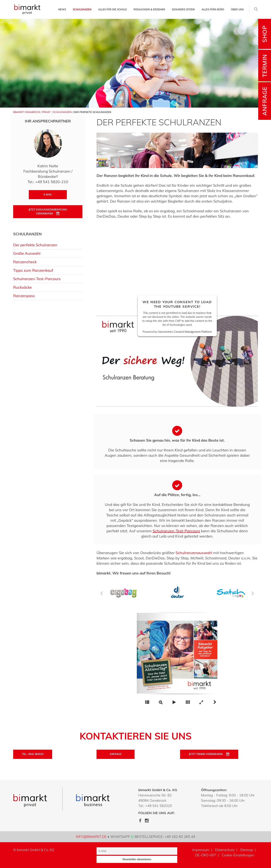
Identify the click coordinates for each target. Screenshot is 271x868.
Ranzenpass (24, 296)
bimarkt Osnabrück (27, 112)
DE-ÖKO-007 (206, 855)
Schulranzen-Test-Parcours (37, 279)
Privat (46, 112)
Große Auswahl (27, 253)
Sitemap (247, 850)
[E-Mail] (137, 851)
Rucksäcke (22, 287)
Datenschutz (225, 850)
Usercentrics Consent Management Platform (185, 332)
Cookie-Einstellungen (238, 855)
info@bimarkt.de (91, 837)
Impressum (201, 850)
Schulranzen (62, 112)
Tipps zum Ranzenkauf (33, 270)
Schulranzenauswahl (194, 553)
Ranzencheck (25, 262)
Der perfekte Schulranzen (35, 245)
